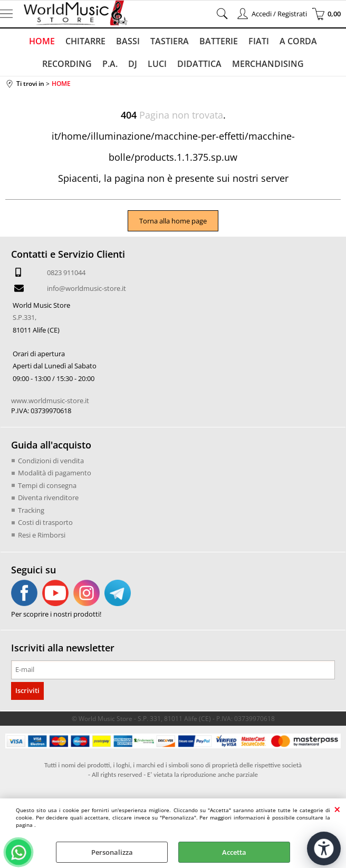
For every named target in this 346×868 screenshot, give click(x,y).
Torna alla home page (173, 221)
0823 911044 (66, 272)
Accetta (234, 852)
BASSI (128, 41)
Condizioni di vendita (51, 461)
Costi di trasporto (45, 522)
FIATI (259, 41)
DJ (133, 64)
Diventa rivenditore (48, 498)
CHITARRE (85, 41)
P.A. (110, 64)
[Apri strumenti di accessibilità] (324, 849)
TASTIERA (170, 41)
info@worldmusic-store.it (86, 288)
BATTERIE (219, 41)
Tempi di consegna (47, 485)
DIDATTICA (199, 64)
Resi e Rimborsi (42, 535)
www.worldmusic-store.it (50, 401)
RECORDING (67, 64)
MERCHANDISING (268, 64)
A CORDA (298, 41)
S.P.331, (25, 317)
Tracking (31, 510)
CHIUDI (337, 809)
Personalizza (112, 852)
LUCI (157, 64)
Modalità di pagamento (55, 473)
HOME (42, 41)
